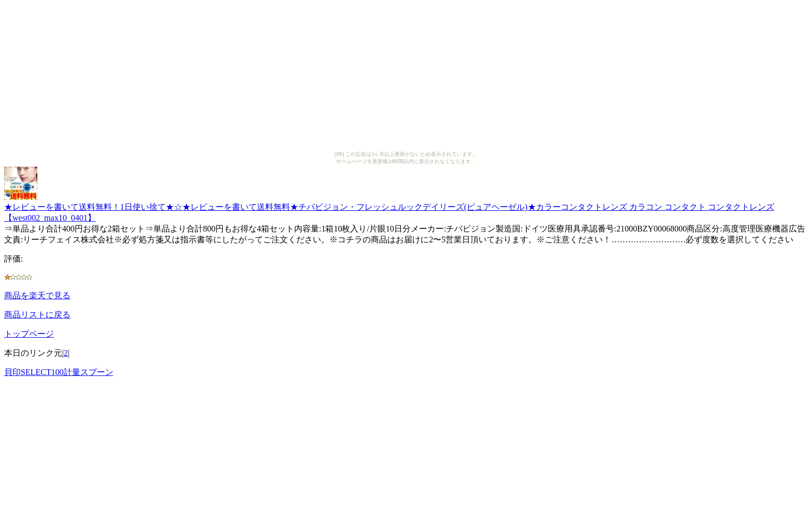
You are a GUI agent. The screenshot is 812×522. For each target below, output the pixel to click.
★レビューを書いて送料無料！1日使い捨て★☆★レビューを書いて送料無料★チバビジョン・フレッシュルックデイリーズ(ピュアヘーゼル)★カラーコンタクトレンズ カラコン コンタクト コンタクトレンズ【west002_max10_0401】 (389, 207)
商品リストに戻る (37, 315)
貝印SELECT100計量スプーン (59, 372)
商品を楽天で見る (37, 295)
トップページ (29, 334)
